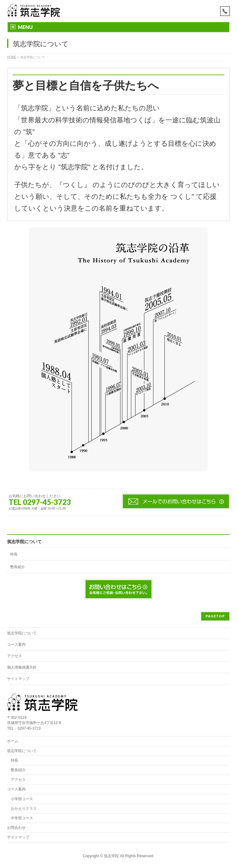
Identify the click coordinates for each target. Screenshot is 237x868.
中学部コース (22, 818)
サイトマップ (18, 679)
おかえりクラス (24, 809)
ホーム (13, 741)
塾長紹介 (18, 567)
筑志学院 (111, 856)
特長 (14, 554)
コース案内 (16, 645)
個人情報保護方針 (22, 667)
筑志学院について (24, 542)
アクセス (15, 656)
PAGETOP (215, 616)
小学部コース (22, 799)
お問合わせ (16, 828)
